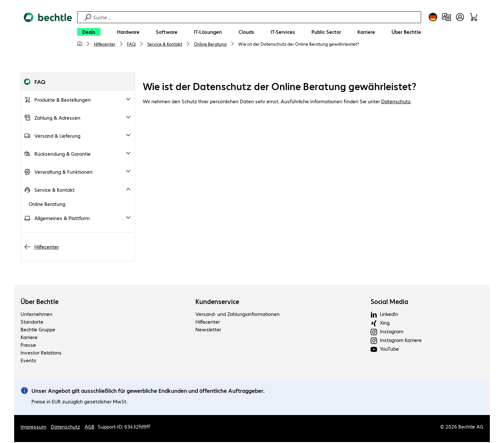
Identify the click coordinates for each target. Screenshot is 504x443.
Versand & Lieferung (57, 137)
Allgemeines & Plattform (62, 219)
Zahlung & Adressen (57, 119)
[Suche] (256, 17)
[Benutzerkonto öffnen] (460, 17)
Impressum (33, 427)
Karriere (29, 338)
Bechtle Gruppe (38, 330)
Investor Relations (41, 353)
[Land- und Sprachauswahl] (433, 17)
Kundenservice (217, 302)
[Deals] (89, 32)
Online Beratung (210, 44)
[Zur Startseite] (48, 32)
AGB (90, 427)
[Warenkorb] (473, 17)
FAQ (131, 44)
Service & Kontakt (165, 44)
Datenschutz (396, 102)
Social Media (389, 302)
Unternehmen (36, 315)
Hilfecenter (105, 44)
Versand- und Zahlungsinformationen (238, 315)
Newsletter (208, 330)
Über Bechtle (40, 302)
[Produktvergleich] (446, 17)
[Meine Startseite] (80, 44)
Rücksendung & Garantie (63, 155)
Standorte (32, 323)
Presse (28, 346)
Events (28, 361)
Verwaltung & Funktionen (63, 173)
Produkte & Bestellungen (63, 101)
